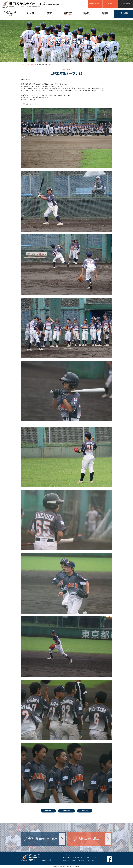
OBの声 (49, 14)
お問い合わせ (126, 4)
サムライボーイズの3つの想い (11, 14)
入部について (110, 4)
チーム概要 (31, 14)
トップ (24, 65)
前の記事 (48, 811)
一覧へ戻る (66, 811)
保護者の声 (68, 14)
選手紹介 (105, 14)
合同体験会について (95, 4)
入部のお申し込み (89, 842)
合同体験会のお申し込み (43, 842)
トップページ (67, 855)
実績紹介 (86, 14)
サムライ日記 (124, 14)
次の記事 (85, 811)
